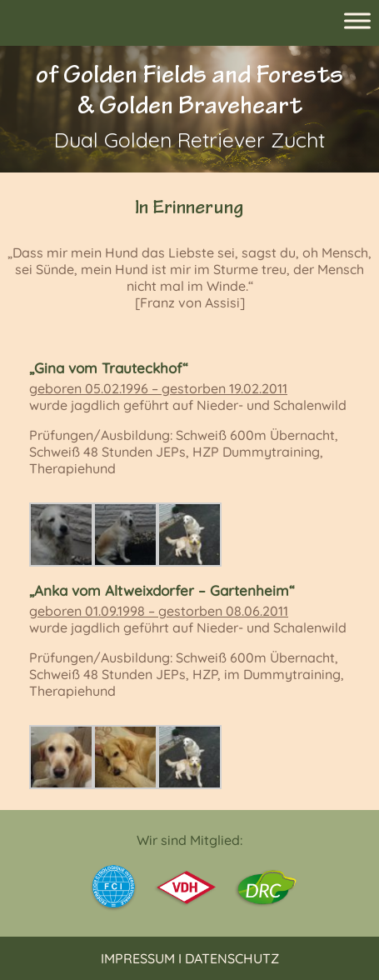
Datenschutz (232, 958)
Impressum (138, 958)
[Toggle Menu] (357, 20)
